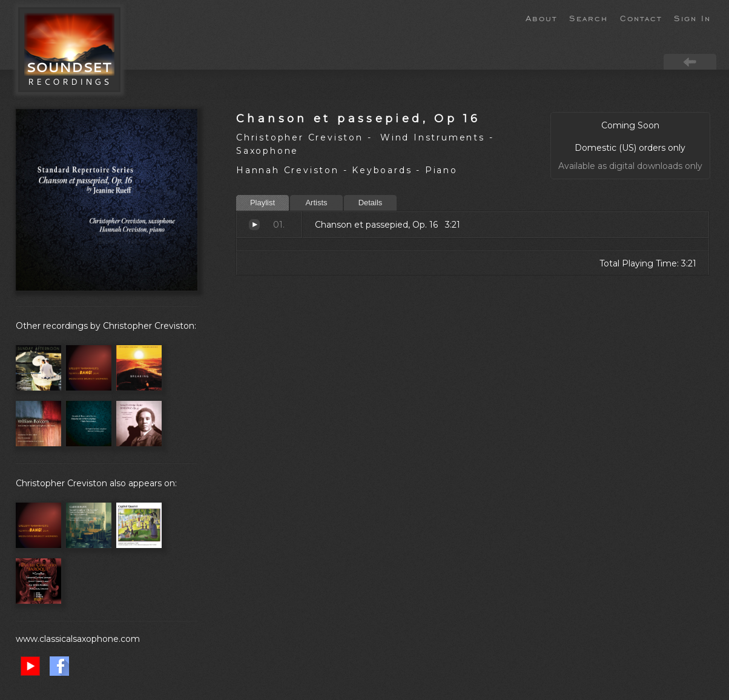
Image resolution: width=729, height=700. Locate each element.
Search (589, 18)
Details (371, 203)
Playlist (262, 203)
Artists (316, 203)
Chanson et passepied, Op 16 (358, 118)
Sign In (692, 18)
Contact (641, 18)
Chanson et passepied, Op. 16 (254, 225)
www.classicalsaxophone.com (78, 639)
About (541, 18)
